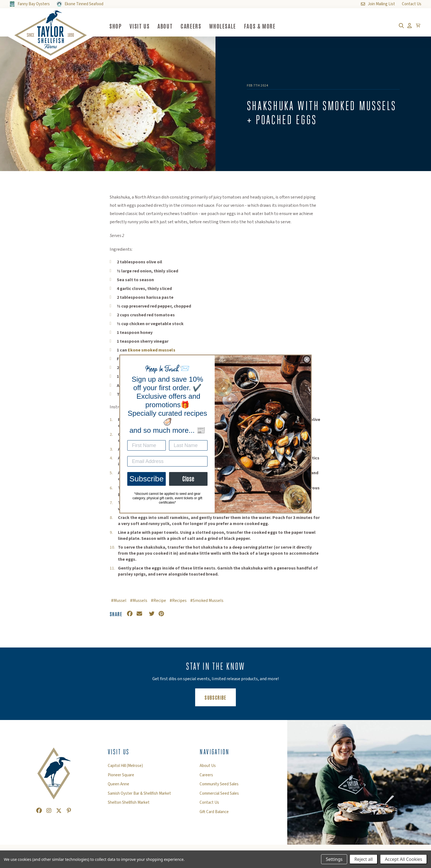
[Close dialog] (307, 359)
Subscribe (147, 479)
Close (188, 479)
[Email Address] (167, 461)
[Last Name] (188, 445)
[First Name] (147, 445)
